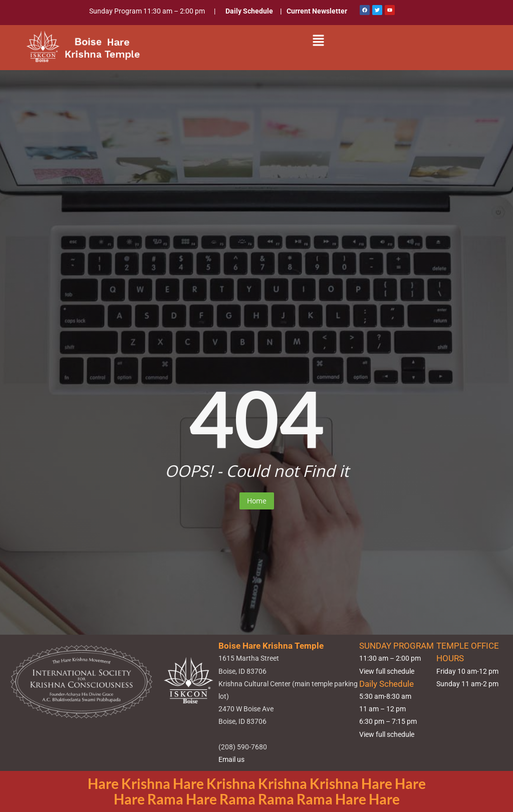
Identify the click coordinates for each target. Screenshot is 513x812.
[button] (319, 41)
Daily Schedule (249, 11)
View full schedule (387, 671)
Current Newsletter (317, 11)
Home (257, 501)
